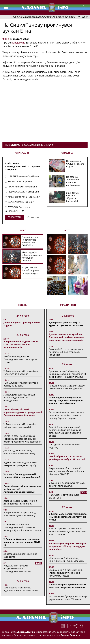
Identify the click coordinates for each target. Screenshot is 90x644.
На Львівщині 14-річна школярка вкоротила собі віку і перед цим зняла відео (68, 546)
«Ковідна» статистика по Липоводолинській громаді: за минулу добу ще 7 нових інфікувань (22, 527)
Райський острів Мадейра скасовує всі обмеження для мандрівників (67, 387)
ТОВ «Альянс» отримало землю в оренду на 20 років (21, 384)
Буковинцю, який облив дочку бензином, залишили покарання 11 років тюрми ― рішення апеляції (67, 374)
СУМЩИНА (67, 153)
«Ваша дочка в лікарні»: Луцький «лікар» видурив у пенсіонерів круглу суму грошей (66, 573)
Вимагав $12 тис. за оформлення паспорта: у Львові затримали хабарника (66, 352)
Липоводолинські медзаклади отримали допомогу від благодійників (19, 398)
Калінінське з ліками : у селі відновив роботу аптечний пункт (21, 589)
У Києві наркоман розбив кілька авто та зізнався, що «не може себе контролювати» (67, 531)
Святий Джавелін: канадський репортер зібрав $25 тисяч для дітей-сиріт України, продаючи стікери (65, 431)
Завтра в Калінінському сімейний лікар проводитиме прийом (21, 502)
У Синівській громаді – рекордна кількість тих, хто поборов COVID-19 (22, 542)
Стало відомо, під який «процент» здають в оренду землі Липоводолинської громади (23, 412)
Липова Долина (69, 635)
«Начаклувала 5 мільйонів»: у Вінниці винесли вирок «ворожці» (67, 559)
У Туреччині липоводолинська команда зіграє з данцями (49, 17)
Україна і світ (68, 305)
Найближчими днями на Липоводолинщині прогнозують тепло (20, 359)
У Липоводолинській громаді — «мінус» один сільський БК (20, 426)
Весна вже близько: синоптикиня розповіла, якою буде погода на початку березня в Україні (66, 415)
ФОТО (67, 230)
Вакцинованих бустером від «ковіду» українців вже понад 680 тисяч (68, 598)
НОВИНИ (23, 305)
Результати (33, 217)
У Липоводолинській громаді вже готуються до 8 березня (21, 372)
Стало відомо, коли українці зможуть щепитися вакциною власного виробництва (66, 400)
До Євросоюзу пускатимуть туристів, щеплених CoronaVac (66, 324)
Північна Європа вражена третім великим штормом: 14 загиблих (67, 586)
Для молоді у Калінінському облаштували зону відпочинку (19, 452)
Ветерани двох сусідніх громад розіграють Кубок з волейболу (20, 514)
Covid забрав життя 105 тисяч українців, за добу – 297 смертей (67, 458)
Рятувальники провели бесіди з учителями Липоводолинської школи (17, 569)
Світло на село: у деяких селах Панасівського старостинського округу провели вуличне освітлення (22, 439)
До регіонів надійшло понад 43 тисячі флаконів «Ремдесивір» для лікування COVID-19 (67, 471)
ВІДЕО (23, 230)
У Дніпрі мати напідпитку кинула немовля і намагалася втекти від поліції (68, 517)
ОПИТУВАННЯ (23, 153)
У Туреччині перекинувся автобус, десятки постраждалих (67, 484)
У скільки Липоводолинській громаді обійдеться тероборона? (22, 476)
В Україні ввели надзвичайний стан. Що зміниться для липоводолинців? (21, 344)
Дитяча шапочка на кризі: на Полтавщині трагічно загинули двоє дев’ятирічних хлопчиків (67, 337)
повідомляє (18, 43)
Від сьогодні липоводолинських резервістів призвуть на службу (20, 464)
